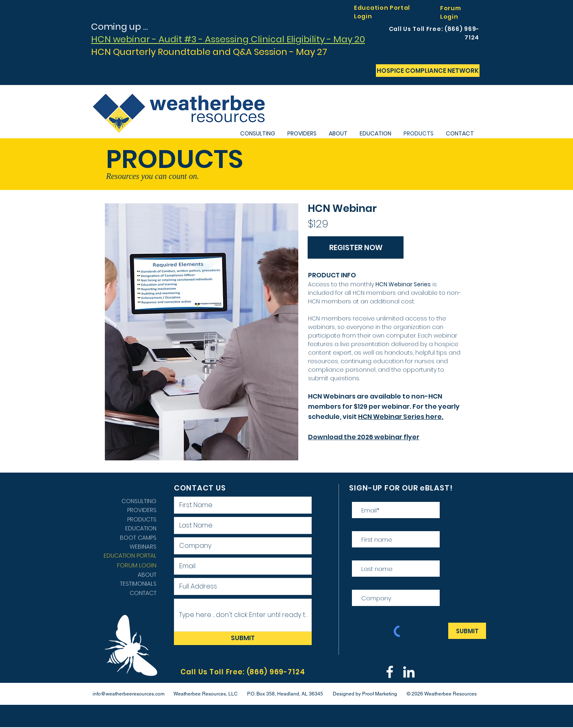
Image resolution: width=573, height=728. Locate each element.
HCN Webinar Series (403, 284)
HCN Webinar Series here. (401, 417)
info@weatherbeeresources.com (129, 694)
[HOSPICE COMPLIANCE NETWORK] (428, 71)
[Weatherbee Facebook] (390, 672)
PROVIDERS (142, 510)
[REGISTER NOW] (356, 247)
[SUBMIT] (243, 638)
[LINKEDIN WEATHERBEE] (409, 672)
